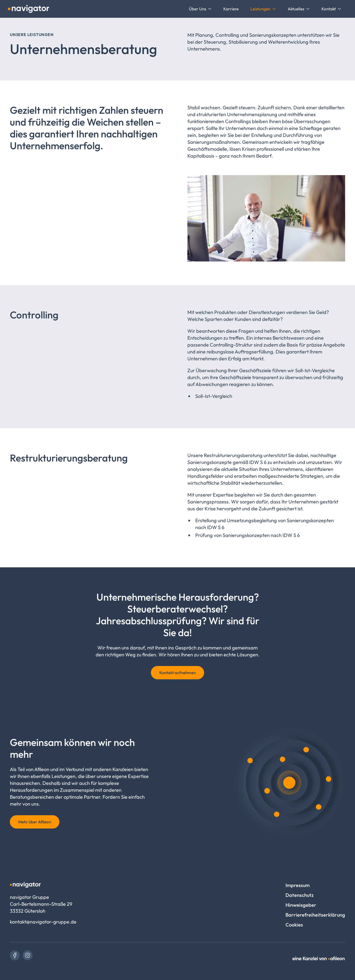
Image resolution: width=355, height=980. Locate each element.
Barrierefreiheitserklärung (315, 915)
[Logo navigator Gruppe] (28, 9)
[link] (15, 955)
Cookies (294, 925)
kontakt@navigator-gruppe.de (43, 922)
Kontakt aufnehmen (177, 673)
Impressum (298, 885)
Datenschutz (300, 895)
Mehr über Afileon (35, 822)
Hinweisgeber (301, 905)
